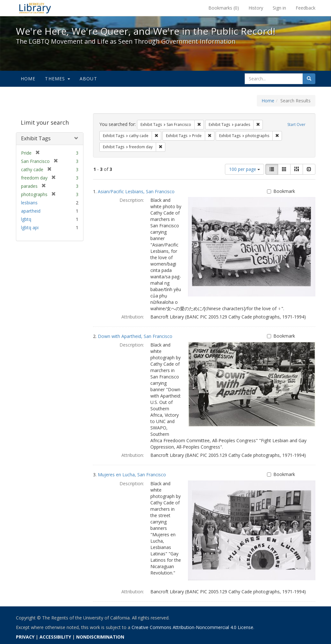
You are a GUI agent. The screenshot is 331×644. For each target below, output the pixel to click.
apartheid (31, 211)
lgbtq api (30, 227)
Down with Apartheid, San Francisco (135, 336)
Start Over (296, 124)
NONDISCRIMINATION (100, 637)
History (256, 8)
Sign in (279, 8)
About (88, 79)
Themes (57, 79)
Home (28, 79)
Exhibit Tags (36, 138)
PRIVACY (25, 637)
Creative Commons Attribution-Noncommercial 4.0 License (192, 627)
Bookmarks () (224, 8)
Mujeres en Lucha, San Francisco (132, 475)
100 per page (245, 169)
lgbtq (26, 219)
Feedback (306, 8)
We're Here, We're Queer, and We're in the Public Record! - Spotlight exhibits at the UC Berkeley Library (35, 8)
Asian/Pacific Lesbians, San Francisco (136, 191)
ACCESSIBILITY (55, 637)
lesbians (29, 203)
